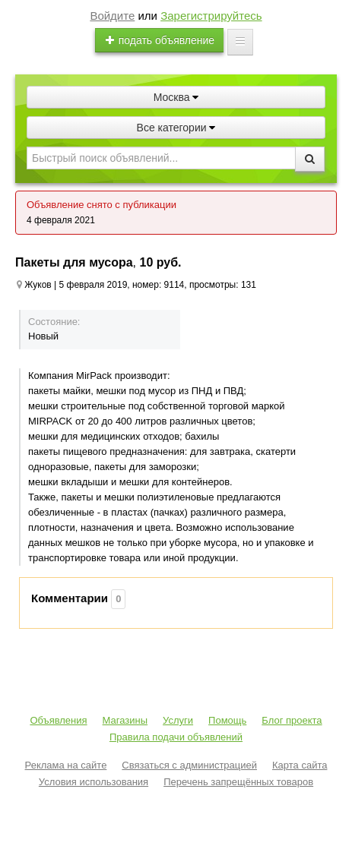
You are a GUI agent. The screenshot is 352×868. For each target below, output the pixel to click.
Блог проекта (292, 720)
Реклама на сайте (66, 765)
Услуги (178, 720)
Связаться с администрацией (189, 765)
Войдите (112, 16)
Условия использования (94, 782)
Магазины (125, 720)
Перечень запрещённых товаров (238, 782)
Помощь (227, 720)
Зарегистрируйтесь (211, 16)
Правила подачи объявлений (176, 737)
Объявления (58, 720)
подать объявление (160, 40)
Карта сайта (300, 765)
